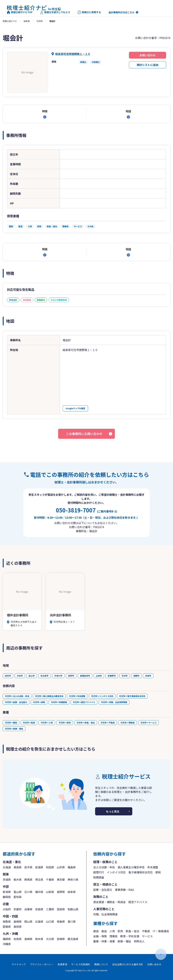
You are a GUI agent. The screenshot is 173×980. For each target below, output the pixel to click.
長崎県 (28, 939)
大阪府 (7, 909)
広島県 (39, 921)
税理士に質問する (89, 12)
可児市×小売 (47, 723)
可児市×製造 (29, 723)
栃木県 (18, 879)
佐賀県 (18, 939)
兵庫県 (28, 909)
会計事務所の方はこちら (121, 12)
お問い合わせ (147, 55)
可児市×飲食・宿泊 (86, 723)
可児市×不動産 (108, 723)
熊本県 (39, 939)
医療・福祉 (124, 941)
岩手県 (28, 867)
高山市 (32, 676)
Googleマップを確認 (75, 408)
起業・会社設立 (103, 890)
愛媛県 (7, 927)
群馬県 (28, 879)
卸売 (120, 931)
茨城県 (7, 879)
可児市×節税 (39, 702)
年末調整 (153, 867)
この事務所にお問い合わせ (84, 434)
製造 (104, 931)
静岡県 (7, 897)
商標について (101, 964)
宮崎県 (61, 939)
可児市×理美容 (128, 723)
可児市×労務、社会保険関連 (114, 702)
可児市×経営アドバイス (84, 702)
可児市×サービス (149, 723)
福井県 (39, 892)
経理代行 (99, 872)
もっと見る (113, 811)
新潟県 (7, 892)
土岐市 (99, 676)
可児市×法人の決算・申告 (17, 696)
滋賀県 (61, 909)
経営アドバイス (138, 902)
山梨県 (50, 892)
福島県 (72, 867)
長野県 (61, 892)
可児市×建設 (11, 723)
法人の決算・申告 (104, 867)
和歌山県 (73, 909)
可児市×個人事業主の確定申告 (49, 696)
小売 (112, 931)
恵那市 (71, 676)
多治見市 (44, 676)
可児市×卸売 (65, 723)
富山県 (18, 892)
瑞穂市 (136, 676)
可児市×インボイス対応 (102, 696)
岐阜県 (27, 21)
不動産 (146, 931)
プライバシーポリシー (42, 964)
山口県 (50, 921)
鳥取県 (7, 921)
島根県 (18, 921)
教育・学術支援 (130, 936)
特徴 (45, 111)
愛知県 (18, 897)
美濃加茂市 (85, 676)
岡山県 (28, 921)
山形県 (61, 867)
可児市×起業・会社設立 (16, 702)
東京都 (61, 879)
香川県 (72, 921)
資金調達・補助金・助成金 (109, 902)
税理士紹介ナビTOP (20, 12)
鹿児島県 (73, 939)
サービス (147, 936)
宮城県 (39, 867)
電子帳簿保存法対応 (141, 872)
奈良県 (39, 909)
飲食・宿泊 (132, 931)
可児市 (40, 21)
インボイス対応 (116, 872)
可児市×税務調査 (59, 702)
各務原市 (112, 676)
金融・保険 (100, 936)
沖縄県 (7, 944)
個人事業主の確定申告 (131, 867)
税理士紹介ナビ (10, 21)
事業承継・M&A (124, 890)
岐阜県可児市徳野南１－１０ (73, 54)
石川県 (28, 892)
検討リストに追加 (147, 65)
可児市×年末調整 (77, 696)
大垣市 (20, 676)
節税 (158, 872)
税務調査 (99, 877)
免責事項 (62, 964)
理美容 (114, 936)
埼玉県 (39, 879)
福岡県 (7, 939)
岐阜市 (8, 676)
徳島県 (61, 921)
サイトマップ (19, 964)
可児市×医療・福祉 (14, 729)
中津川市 (58, 676)
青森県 (18, 867)
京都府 (18, 909)
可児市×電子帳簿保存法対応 (132, 696)
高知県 (18, 927)
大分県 (50, 939)
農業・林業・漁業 (104, 941)
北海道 (7, 867)
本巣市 (148, 676)
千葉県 (50, 879)
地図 (128, 111)
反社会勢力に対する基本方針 (128, 964)
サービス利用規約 (81, 964)
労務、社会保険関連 (105, 914)
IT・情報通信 (161, 931)
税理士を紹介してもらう (55, 12)
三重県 (50, 909)
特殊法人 (139, 941)
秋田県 (50, 867)
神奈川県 (73, 879)
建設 (96, 931)
